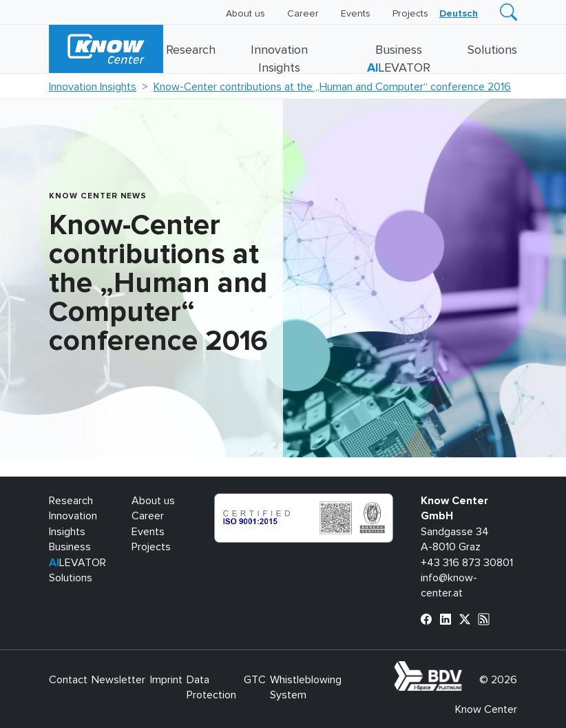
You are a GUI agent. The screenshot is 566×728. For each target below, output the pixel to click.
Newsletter (118, 680)
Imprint (166, 680)
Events (356, 14)
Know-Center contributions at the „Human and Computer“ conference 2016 (332, 87)
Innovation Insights (93, 87)
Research (191, 50)
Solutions (492, 50)
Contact (68, 680)
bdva (465, 669)
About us (245, 14)
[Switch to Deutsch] (459, 14)
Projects (410, 14)
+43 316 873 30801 (467, 563)
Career (303, 14)
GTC (255, 680)
